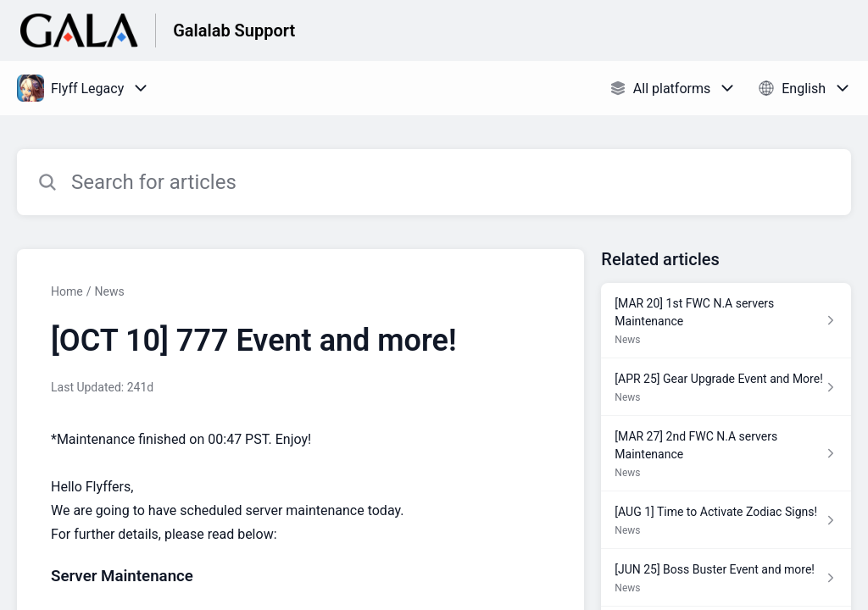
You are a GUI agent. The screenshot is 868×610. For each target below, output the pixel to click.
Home (67, 291)
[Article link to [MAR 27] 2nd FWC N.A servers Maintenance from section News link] (726, 454)
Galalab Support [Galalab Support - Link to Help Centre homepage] (234, 30)
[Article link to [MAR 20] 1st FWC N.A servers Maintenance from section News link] (726, 321)
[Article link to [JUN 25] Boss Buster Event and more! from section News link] (726, 578)
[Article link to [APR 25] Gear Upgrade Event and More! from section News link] (726, 387)
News (109, 291)
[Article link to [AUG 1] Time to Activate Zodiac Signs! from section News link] (726, 520)
